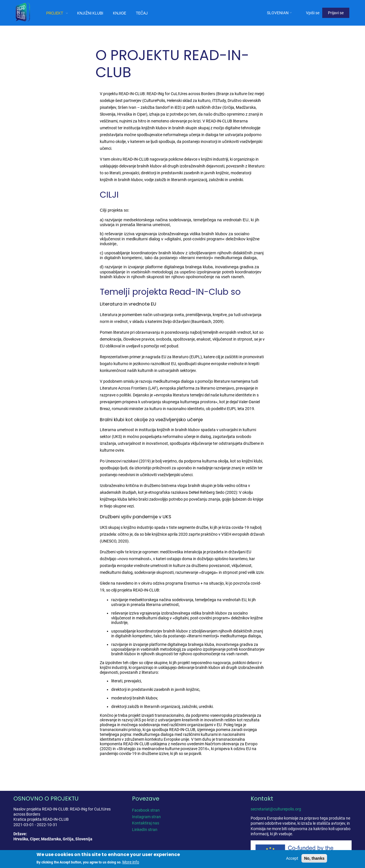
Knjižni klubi (90, 13)
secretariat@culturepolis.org (276, 809)
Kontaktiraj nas (146, 823)
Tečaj (142, 13)
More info (131, 862)
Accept (292, 858)
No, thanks (314, 858)
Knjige (120, 13)
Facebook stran (146, 810)
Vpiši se (313, 13)
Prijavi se (336, 13)
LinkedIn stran (145, 830)
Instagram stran (146, 817)
